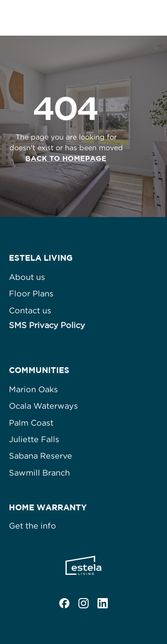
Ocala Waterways (43, 406)
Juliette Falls (34, 439)
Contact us (30, 310)
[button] (151, 18)
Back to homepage (66, 158)
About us (27, 277)
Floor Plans (31, 293)
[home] (57, 18)
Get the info (33, 526)
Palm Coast (31, 423)
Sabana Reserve (41, 456)
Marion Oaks (33, 389)
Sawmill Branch (39, 473)
